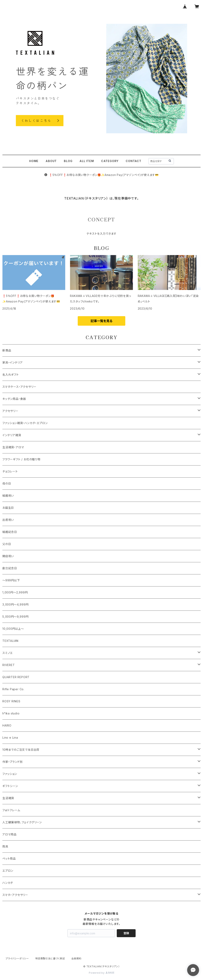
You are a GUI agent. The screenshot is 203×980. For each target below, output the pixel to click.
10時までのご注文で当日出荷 (21, 750)
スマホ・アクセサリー (15, 895)
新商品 (7, 350)
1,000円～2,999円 (15, 592)
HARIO (7, 725)
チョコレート (10, 471)
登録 (126, 933)
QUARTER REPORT (16, 677)
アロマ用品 (10, 834)
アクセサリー (10, 411)
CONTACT (134, 161)
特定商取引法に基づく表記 (50, 958)
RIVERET (9, 665)
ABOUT (51, 161)
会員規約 (76, 958)
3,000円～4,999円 (15, 604)
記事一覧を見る (101, 321)
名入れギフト (11, 375)
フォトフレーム (11, 810)
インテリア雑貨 (12, 435)
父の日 (7, 544)
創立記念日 (10, 568)
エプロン (8, 871)
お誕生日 (8, 508)
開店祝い (8, 556)
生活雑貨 (8, 798)
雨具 (5, 846)
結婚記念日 (10, 532)
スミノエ (8, 653)
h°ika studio (11, 713)
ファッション (10, 774)
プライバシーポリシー (17, 958)
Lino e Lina (10, 738)
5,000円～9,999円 (15, 617)
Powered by (101, 973)
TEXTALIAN (10, 641)
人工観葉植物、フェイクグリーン (22, 822)
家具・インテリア (12, 362)
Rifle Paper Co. (13, 689)
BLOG (68, 161)
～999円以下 (11, 580)
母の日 (7, 483)
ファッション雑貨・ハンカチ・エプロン (25, 423)
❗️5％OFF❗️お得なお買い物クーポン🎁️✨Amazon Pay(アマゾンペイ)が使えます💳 (101, 175)
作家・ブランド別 (12, 762)
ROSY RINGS (11, 701)
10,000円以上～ (13, 629)
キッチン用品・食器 (14, 399)
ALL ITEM (87, 161)
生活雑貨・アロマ (13, 447)
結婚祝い (8, 496)
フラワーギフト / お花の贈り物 (21, 459)
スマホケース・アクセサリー (19, 387)
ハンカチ (8, 883)
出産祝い (8, 520)
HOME (34, 161)
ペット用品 (9, 859)
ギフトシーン (10, 786)
